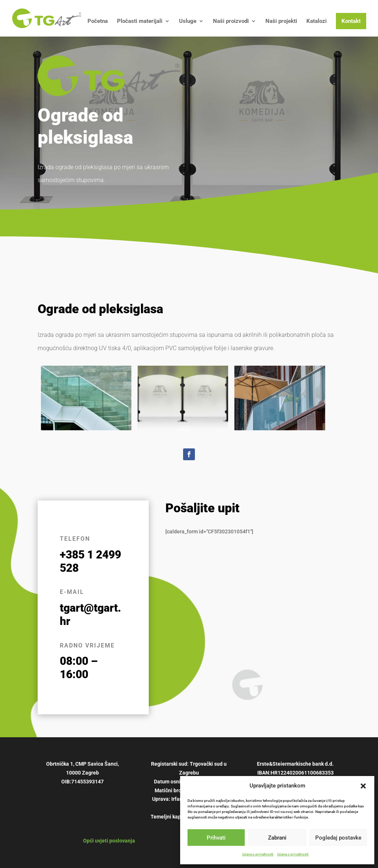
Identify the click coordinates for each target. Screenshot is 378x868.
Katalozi (317, 21)
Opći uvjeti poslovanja (109, 841)
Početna (98, 21)
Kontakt (351, 21)
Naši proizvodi (231, 21)
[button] (363, 786)
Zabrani (277, 838)
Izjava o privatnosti (258, 854)
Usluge (188, 21)
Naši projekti (281, 21)
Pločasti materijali (140, 21)
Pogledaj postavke (338, 838)
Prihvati (216, 838)
